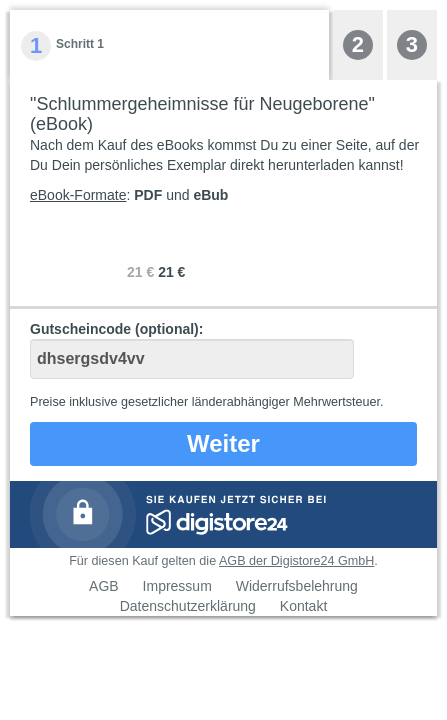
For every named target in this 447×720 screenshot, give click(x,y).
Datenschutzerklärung (188, 606)
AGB (104, 586)
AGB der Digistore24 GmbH (296, 561)
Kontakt (303, 606)
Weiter (223, 443)
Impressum (177, 586)
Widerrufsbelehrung (297, 586)
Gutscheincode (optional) (192, 350)
